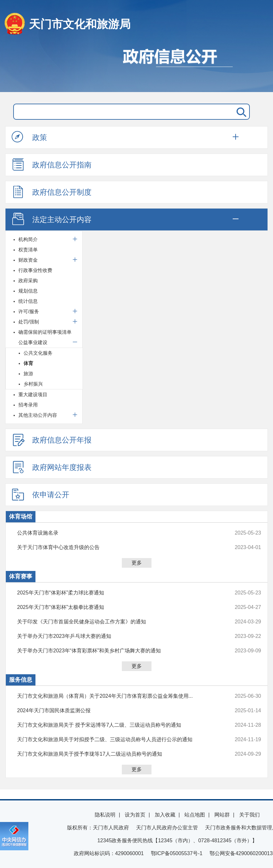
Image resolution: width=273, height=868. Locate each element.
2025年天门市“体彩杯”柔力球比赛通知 (116, 593)
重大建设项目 (33, 394)
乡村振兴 (33, 384)
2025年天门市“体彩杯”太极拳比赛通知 (116, 607)
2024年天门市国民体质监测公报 (116, 711)
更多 (137, 563)
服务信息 (21, 680)
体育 (28, 363)
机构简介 (28, 239)
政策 (29, 137)
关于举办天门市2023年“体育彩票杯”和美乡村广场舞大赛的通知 (116, 651)
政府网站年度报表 (52, 467)
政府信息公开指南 (52, 164)
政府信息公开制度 (52, 192)
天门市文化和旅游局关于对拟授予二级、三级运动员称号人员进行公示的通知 (116, 740)
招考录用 (28, 405)
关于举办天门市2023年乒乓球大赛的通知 (116, 636)
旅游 (28, 373)
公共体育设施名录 (116, 533)
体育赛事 (21, 576)
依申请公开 (40, 494)
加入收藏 (165, 815)
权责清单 (28, 250)
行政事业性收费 (35, 270)
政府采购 (28, 280)
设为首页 (135, 815)
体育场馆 (21, 517)
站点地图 (195, 815)
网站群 (222, 815)
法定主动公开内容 (52, 219)
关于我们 (249, 815)
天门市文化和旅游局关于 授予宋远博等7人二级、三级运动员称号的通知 (116, 725)
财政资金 (28, 260)
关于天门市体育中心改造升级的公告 (116, 547)
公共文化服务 (38, 353)
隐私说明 (105, 815)
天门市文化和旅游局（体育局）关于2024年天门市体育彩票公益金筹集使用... (116, 696)
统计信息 (28, 301)
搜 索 (240, 112)
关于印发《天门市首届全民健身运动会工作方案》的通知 (116, 622)
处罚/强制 (29, 322)
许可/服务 (29, 311)
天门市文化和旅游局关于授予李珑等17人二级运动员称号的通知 (116, 754)
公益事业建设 (33, 342)
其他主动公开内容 (38, 415)
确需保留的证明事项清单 (45, 332)
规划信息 (28, 291)
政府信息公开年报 (52, 440)
